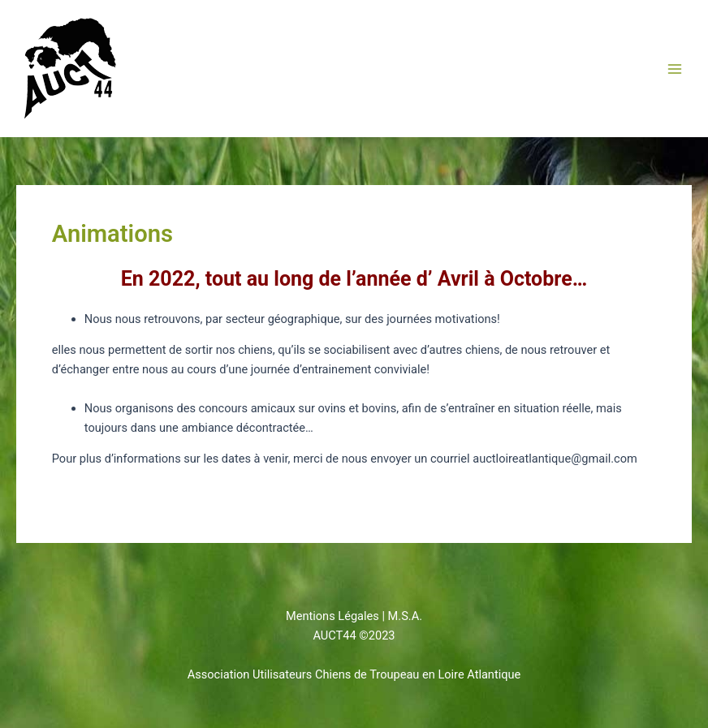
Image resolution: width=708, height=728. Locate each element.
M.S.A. (405, 616)
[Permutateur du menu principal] (675, 69)
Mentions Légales (332, 616)
